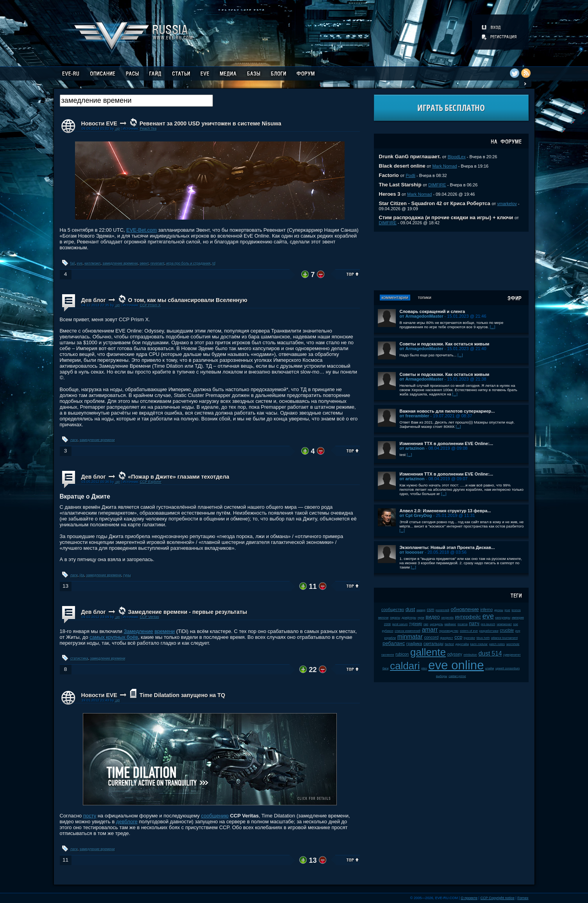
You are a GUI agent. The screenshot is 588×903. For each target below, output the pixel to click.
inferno (486, 610)
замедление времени (120, 263)
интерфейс (468, 617)
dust (410, 609)
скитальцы (433, 644)
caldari (405, 666)
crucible (507, 630)
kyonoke (469, 638)
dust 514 (490, 654)
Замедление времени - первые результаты (188, 612)
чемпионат (504, 624)
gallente (428, 652)
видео (433, 617)
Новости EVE (99, 123)
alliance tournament (504, 638)
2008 (387, 624)
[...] (493, 327)
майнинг (450, 624)
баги (386, 668)
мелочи (383, 618)
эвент (144, 263)
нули (421, 618)
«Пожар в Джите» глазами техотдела (179, 477)
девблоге (127, 822)
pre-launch (488, 624)
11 (65, 860)
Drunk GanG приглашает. (410, 156)
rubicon (402, 654)
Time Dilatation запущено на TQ (182, 695)
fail (73, 263)
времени (164, 631)
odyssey (455, 654)
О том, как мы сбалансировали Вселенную (188, 300)
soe (516, 624)
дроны (499, 610)
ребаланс (394, 643)
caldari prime (457, 676)
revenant (157, 263)
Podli (410, 175)
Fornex (523, 898)
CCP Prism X (150, 305)
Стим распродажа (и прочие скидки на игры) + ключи (446, 217)
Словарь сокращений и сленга (433, 311)
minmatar (410, 637)
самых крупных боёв (114, 637)
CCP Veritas (149, 617)
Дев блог (94, 300)
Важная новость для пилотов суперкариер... (447, 411)
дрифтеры (409, 618)
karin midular (479, 644)
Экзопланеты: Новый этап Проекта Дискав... (447, 547)
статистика (79, 658)
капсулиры (503, 618)
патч (474, 623)
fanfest (449, 644)
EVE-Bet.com (141, 230)
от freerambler (415, 416)
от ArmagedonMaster (422, 316)
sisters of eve (469, 631)
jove (508, 610)
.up (117, 129)
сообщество (393, 610)
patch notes (497, 644)
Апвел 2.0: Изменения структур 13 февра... (445, 511)
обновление (465, 609)
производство (449, 631)
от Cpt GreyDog (416, 515)
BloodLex (457, 157)
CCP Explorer (151, 482)
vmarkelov (507, 204)
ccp (458, 637)
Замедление (139, 631)
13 (65, 586)
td (214, 263)
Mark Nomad (444, 166)
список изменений (407, 631)
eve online (456, 665)
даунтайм (462, 644)
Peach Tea (148, 129)
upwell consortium (508, 668)
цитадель (436, 624)
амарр (421, 610)
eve (80, 263)
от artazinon (412, 448)
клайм (490, 668)
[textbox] (136, 101)
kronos (516, 610)
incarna (463, 624)
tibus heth (483, 638)
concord (432, 637)
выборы (442, 676)
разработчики (489, 631)
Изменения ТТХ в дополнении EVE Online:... (447, 443)
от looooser (412, 552)
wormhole (513, 644)
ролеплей (442, 610)
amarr (430, 630)
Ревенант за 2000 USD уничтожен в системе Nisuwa (210, 123)
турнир (416, 624)
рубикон (388, 631)
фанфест (446, 638)
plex (424, 668)
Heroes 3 (390, 194)
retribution (470, 655)
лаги (74, 440)
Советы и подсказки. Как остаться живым (445, 344)
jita (82, 575)
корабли (390, 638)
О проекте (469, 898)
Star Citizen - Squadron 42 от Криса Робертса (435, 203)
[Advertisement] (451, 261)
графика (414, 644)
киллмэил (92, 263)
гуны (127, 575)
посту (90, 816)
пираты (395, 618)
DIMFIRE (437, 185)
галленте (388, 655)
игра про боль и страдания (189, 263)
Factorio (389, 175)
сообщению (215, 816)
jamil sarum (400, 624)
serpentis (447, 618)
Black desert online (402, 166)
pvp (518, 631)
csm (430, 610)
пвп (426, 624)
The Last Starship (400, 185)
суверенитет (512, 655)
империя (518, 618)
